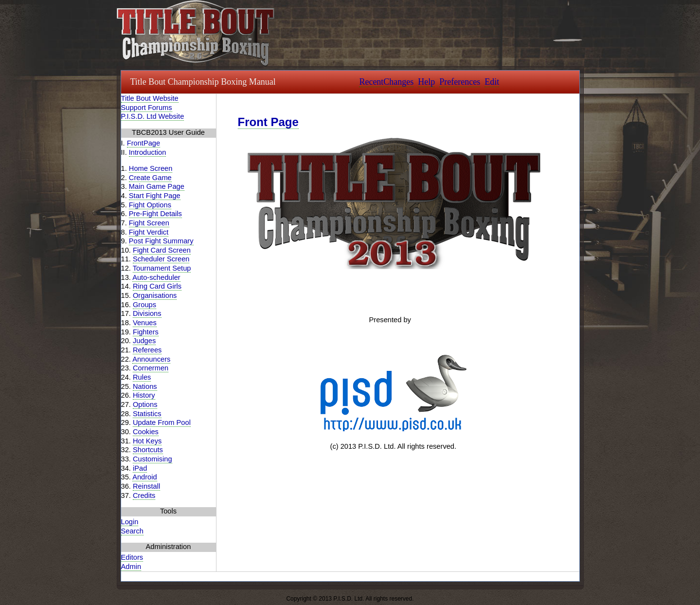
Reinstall (146, 486)
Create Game (150, 178)
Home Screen (151, 168)
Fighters (146, 332)
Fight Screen (149, 223)
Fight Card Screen (162, 250)
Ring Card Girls (157, 286)
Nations (145, 386)
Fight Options (150, 205)
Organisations (155, 295)
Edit (492, 82)
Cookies (146, 432)
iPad (140, 468)
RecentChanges (386, 82)
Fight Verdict (149, 232)
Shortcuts (148, 450)
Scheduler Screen (161, 259)
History (144, 395)
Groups (144, 305)
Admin (131, 567)
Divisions (147, 313)
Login (130, 522)
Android (145, 477)
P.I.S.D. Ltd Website (153, 116)
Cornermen (151, 368)
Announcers (151, 359)
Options (145, 404)
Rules (142, 377)
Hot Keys (147, 441)
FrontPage (144, 143)
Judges (144, 341)
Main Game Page (157, 186)
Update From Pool (162, 422)
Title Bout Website (150, 98)
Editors (132, 557)
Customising (153, 459)
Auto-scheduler (156, 277)
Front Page (268, 122)
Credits (144, 495)
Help (426, 82)
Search (132, 531)
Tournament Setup (162, 268)
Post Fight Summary (161, 241)
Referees (147, 350)
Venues (145, 323)
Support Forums (147, 108)
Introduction (148, 152)
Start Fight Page (155, 196)
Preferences (460, 82)
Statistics (147, 414)
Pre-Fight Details (155, 214)
